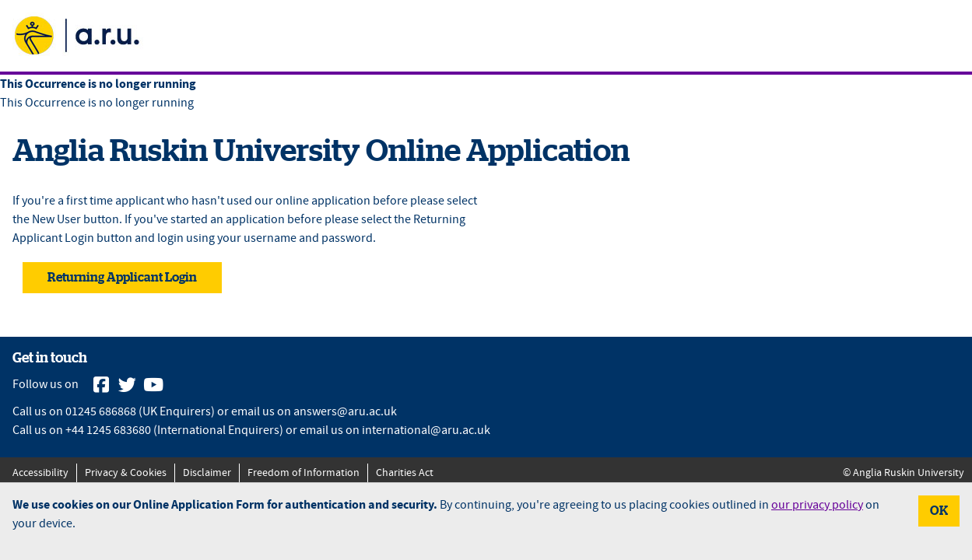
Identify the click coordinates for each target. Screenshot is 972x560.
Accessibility (40, 473)
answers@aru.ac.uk (345, 412)
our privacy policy (817, 505)
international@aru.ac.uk (426, 430)
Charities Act (405, 473)
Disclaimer (207, 473)
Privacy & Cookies (126, 473)
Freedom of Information (304, 473)
